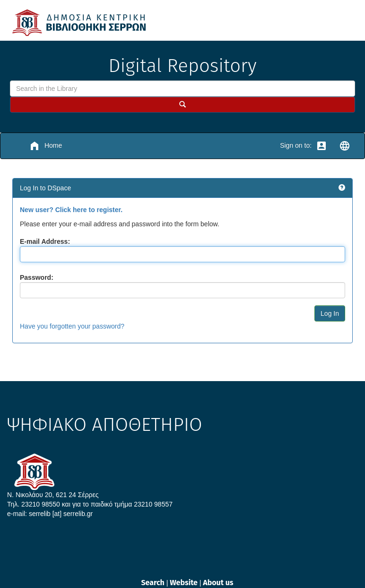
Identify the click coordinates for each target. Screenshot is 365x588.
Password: (37, 277)
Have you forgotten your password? (72, 326)
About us (218, 583)
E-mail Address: (45, 241)
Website (185, 583)
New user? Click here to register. (71, 210)
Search (153, 583)
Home (45, 146)
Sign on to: (304, 146)
